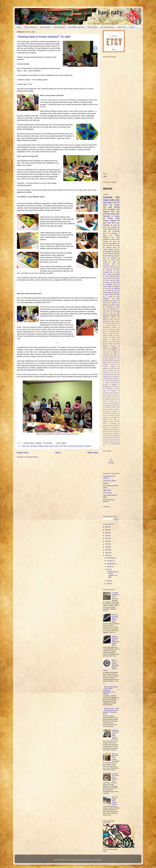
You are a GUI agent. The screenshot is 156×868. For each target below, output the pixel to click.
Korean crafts (53, 446)
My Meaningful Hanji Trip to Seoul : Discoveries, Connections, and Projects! (110, 690)
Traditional (114, 348)
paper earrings (107, 405)
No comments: (48, 443)
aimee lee (106, 352)
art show (108, 291)
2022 (118, 323)
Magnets (106, 483)
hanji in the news (108, 268)
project (107, 411)
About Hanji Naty (30, 27)
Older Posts (93, 453)
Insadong (114, 258)
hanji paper (34, 446)
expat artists (109, 295)
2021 (107, 533)
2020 (107, 535)
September (111, 564)
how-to (115, 301)
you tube (114, 319)
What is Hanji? (45, 27)
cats (109, 362)
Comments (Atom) (32, 457)
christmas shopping (109, 366)
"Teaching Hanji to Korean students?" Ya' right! (44, 37)
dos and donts (114, 374)
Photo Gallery (92, 27)
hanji (115, 225)
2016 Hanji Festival (110, 323)
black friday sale (115, 356)
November (110, 558)
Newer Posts (23, 453)
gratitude (114, 385)
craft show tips (107, 293)
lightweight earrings (110, 399)
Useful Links (122, 27)
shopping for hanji (111, 252)
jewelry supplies (107, 395)
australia (105, 356)
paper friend (116, 405)
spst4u (116, 425)
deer (116, 372)
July (108, 569)
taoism (105, 432)
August (109, 566)
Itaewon (117, 286)
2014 (107, 553)
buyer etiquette (110, 358)
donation (105, 374)
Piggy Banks (107, 490)
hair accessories (108, 389)
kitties (109, 397)
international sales (108, 393)
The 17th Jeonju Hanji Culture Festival (115, 801)
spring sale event (107, 425)
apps (115, 354)
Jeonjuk (114, 340)
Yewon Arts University (110, 350)
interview (114, 303)
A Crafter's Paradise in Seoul (115, 595)
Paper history (113, 344)
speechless (114, 423)
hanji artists (111, 214)
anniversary (106, 354)
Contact (132, 27)
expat (114, 262)
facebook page (107, 378)
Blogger (99, 860)
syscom (111, 430)
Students (81, 446)
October (110, 561)
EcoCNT (105, 329)
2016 (118, 321)
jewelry (105, 305)
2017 (107, 544)
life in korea (116, 397)
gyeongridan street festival (110, 387)
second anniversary (108, 415)
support (105, 430)
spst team (107, 223)
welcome (117, 438)
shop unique (113, 419)
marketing (111, 209)
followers (107, 383)
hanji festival (114, 207)
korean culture (115, 305)
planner (110, 409)
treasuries (117, 434)
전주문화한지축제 (115, 444)
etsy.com (114, 243)
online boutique (108, 250)
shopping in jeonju (108, 421)
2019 (107, 538)
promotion (109, 270)
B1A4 (46, 262)
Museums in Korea (108, 342)
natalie (118, 268)
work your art (114, 440)
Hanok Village (107, 286)
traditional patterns (109, 317)
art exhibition (116, 289)
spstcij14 (105, 428)
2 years (112, 321)
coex (116, 291)
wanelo (105, 438)
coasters (105, 368)
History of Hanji (108, 333)
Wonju (105, 260)
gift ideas (115, 383)
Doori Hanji (109, 280)
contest (112, 368)
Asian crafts (116, 278)
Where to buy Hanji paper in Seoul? (115, 617)
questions (115, 411)
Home (19, 27)
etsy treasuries (114, 376)
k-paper (116, 395)
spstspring (114, 428)
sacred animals (107, 413)
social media (107, 254)
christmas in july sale (110, 364)
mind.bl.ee (112, 401)
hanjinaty (41, 446)
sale (118, 250)
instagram (114, 391)
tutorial (105, 319)
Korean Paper (63, 446)
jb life (116, 393)
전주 (106, 444)
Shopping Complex (109, 346)
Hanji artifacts (114, 331)
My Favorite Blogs (107, 27)
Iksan (46, 446)
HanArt (112, 329)
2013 (107, 555)
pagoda (116, 403)
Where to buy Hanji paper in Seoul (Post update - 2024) (116, 641)
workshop (88, 446)
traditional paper (107, 434)
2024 (107, 527)
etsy (118, 212)
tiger (110, 432)
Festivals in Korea (111, 216)
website (111, 438)
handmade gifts (109, 264)
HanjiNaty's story (111, 284)
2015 (107, 550)
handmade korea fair (110, 266)
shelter (105, 419)
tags (116, 430)
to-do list (115, 432)
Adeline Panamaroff (111, 325)
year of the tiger (115, 442)
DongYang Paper (112, 256)
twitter (106, 436)
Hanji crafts (26, 446)
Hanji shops (116, 282)
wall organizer (114, 436)
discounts (117, 293)
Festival (106, 212)
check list (115, 362)
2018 (107, 541)
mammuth (85, 860)
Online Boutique (60, 27)
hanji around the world (111, 245)
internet (105, 303)
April (109, 583)
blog (115, 241)
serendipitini (114, 417)
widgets (107, 440)
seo (111, 313)
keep (104, 397)
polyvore (117, 409)
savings (116, 413)
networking (109, 307)
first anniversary (115, 381)
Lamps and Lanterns (110, 481)
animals (115, 352)
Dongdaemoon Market (110, 327)
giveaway (105, 385)
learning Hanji (73, 446)
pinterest (107, 407)
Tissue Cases (107, 493)
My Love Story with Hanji (115, 755)
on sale (110, 403)
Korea (107, 289)
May (108, 581)
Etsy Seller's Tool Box (76, 27)
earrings (105, 376)
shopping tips (113, 315)
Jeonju (117, 205)
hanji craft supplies (110, 227)
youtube (105, 321)
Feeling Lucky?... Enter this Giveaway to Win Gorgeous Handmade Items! (111, 711)
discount (106, 243)
